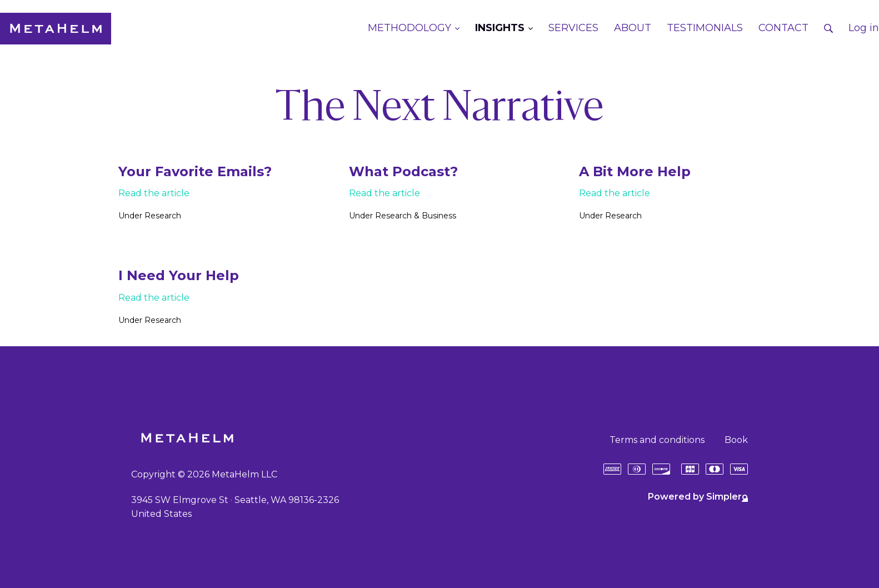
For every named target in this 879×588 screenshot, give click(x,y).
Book (736, 440)
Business (439, 216)
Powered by (698, 497)
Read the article (154, 193)
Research (163, 216)
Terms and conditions (657, 440)
